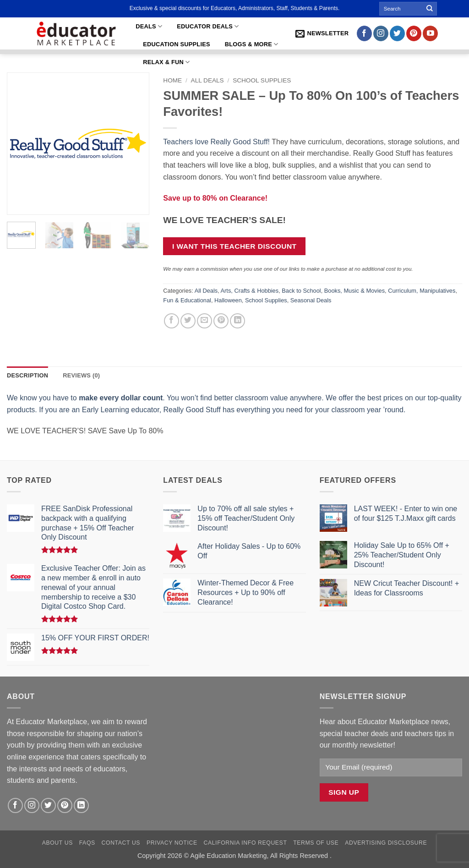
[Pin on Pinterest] (221, 321)
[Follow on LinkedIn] (81, 805)
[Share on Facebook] (172, 321)
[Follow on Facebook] (364, 33)
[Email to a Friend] (205, 321)
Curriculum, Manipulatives (422, 291)
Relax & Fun (166, 62)
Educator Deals (208, 26)
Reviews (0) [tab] (81, 375)
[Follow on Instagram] (381, 33)
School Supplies (262, 80)
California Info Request (245, 843)
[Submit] (430, 9)
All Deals (207, 80)
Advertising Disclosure (386, 843)
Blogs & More (252, 44)
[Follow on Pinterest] (414, 33)
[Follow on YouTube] (430, 33)
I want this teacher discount (234, 246)
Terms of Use (316, 843)
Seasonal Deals (311, 300)
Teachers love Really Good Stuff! (216, 142)
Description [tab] (27, 375)
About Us (57, 843)
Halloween (228, 300)
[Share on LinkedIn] (237, 321)
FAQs (87, 843)
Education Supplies (177, 44)
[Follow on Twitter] (397, 33)
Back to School (301, 291)
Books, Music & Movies (354, 291)
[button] (322, 33)
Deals (149, 26)
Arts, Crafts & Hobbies (250, 291)
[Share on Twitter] (188, 321)
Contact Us (121, 843)
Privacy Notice (172, 843)
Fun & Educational (187, 300)
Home (172, 80)
